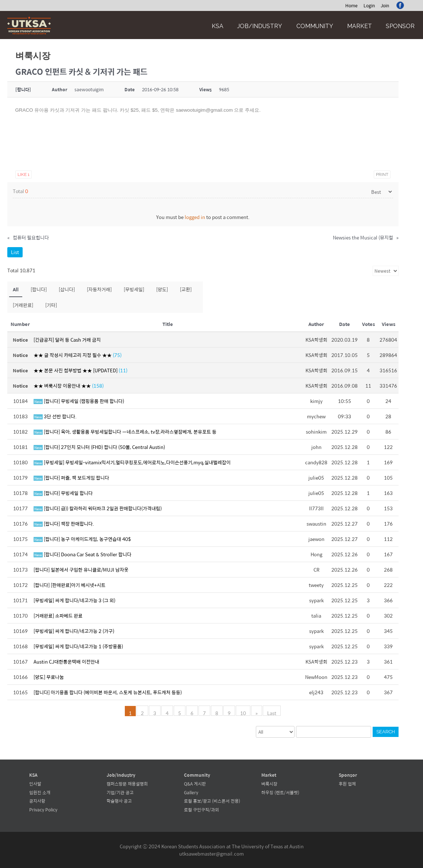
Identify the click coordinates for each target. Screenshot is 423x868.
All (16, 289)
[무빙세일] (134, 289)
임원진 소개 (40, 792)
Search (386, 732)
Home (351, 5)
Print (382, 174)
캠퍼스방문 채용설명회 (127, 784)
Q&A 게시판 (195, 784)
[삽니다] (67, 289)
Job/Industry (260, 26)
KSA (218, 26)
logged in (195, 217)
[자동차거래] (99, 289)
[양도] (162, 289)
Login (369, 5)
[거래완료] (23, 305)
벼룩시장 (269, 784)
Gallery (191, 792)
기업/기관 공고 (120, 792)
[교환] (186, 289)
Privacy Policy (43, 810)
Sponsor (400, 26)
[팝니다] (39, 289)
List (15, 252)
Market (359, 26)
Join (385, 5)
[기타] (51, 305)
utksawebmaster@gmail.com (211, 854)
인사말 (35, 784)
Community (315, 26)
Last (272, 713)
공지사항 (37, 801)
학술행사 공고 (119, 801)
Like (24, 174)
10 (243, 713)
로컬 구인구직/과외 (201, 810)
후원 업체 (347, 784)
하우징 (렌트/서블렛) (280, 792)
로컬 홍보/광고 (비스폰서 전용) (212, 801)
